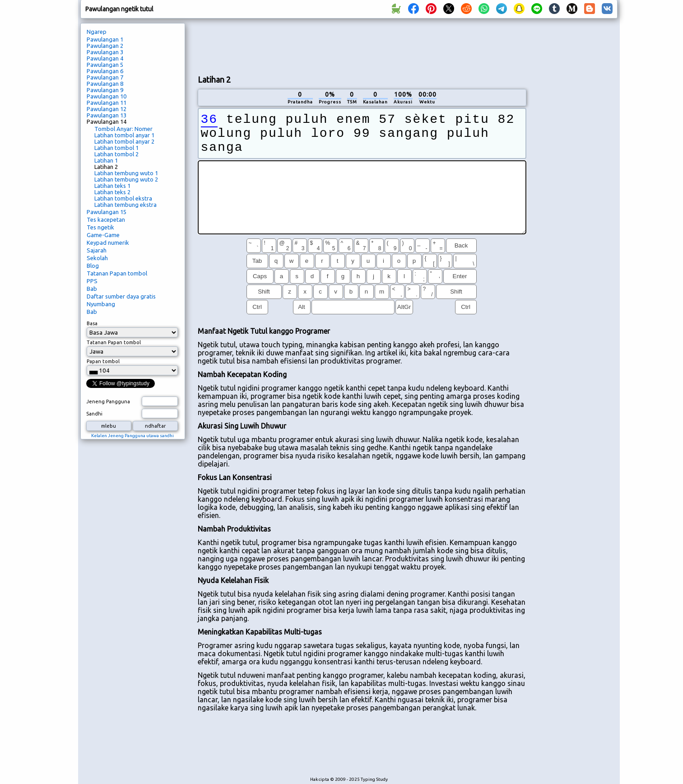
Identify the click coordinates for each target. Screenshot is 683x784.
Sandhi (94, 414)
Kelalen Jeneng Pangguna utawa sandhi (132, 436)
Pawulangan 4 (105, 58)
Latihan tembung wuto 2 (126, 179)
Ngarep (97, 32)
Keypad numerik (108, 243)
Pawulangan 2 (105, 46)
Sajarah (97, 250)
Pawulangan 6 (105, 71)
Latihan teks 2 (112, 192)
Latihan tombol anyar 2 (124, 141)
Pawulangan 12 (107, 109)
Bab (92, 289)
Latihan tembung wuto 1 (126, 173)
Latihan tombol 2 (116, 154)
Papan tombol (103, 361)
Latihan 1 (106, 160)
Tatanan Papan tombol (117, 273)
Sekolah (97, 258)
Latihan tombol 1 (116, 148)
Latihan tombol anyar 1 (124, 135)
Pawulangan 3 (105, 52)
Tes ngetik (100, 227)
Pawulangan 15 (107, 212)
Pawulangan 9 (105, 90)
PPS (92, 281)
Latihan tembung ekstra (125, 205)
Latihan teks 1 (112, 186)
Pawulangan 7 (105, 77)
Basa (92, 323)
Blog (93, 266)
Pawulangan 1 (105, 39)
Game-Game (103, 235)
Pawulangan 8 (105, 84)
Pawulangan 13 (107, 115)
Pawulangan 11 (107, 103)
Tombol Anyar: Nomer (123, 129)
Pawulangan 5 (105, 65)
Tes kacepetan (106, 219)
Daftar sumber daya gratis (121, 296)
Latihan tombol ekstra (123, 198)
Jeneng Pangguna (108, 401)
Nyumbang (101, 304)
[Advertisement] (362, 46)
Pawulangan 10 (107, 96)
